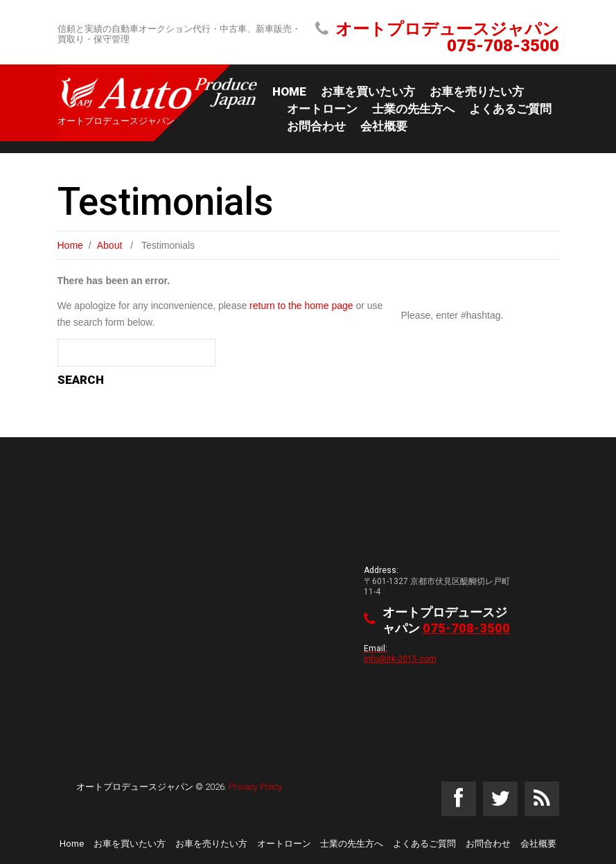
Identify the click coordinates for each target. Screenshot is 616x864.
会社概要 (384, 126)
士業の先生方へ (413, 109)
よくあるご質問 (510, 109)
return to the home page (301, 306)
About (110, 245)
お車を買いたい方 (368, 91)
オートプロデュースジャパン (135, 787)
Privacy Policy (255, 787)
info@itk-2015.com (400, 658)
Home (289, 91)
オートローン (322, 109)
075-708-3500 (503, 46)
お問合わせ (316, 126)
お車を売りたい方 (477, 91)
